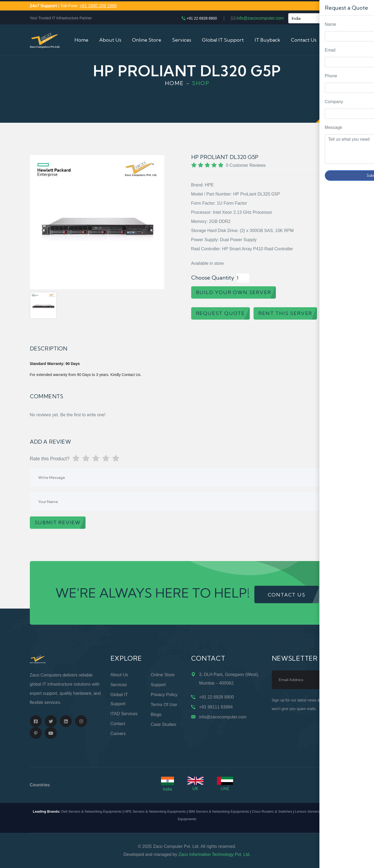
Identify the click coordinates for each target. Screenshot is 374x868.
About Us (110, 40)
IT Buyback (267, 40)
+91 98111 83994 (216, 707)
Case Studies (164, 724)
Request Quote (365, 347)
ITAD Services (124, 714)
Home (81, 40)
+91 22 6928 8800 (202, 18)
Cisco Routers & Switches (272, 811)
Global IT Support (223, 40)
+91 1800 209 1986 (98, 6)
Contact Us (304, 40)
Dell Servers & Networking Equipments (91, 811)
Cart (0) (336, 40)
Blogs (156, 715)
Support (158, 685)
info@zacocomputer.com (260, 18)
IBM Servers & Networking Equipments (219, 811)
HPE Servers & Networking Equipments (155, 811)
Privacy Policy (164, 695)
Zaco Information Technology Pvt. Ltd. (215, 854)
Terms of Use (164, 705)
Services (182, 40)
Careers (118, 734)
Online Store (147, 40)
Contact (118, 724)
